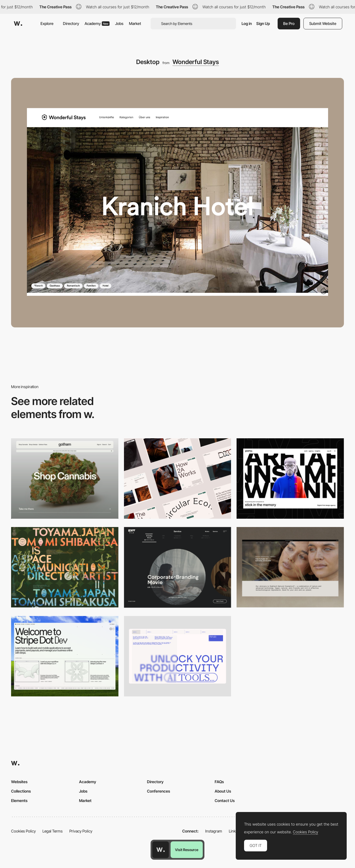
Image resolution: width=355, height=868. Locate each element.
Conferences (159, 791)
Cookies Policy (23, 831)
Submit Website (323, 23)
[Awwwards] (18, 24)
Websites (19, 782)
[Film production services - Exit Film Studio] (178, 567)
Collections (21, 791)
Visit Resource (187, 850)
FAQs (219, 782)
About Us (223, 791)
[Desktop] (65, 478)
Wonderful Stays (196, 62)
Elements (19, 800)
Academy (97, 23)
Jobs (119, 23)
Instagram (214, 831)
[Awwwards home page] (161, 850)
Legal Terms (53, 831)
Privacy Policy (81, 831)
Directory (71, 23)
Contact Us (225, 800)
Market (135, 23)
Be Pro (289, 23)
